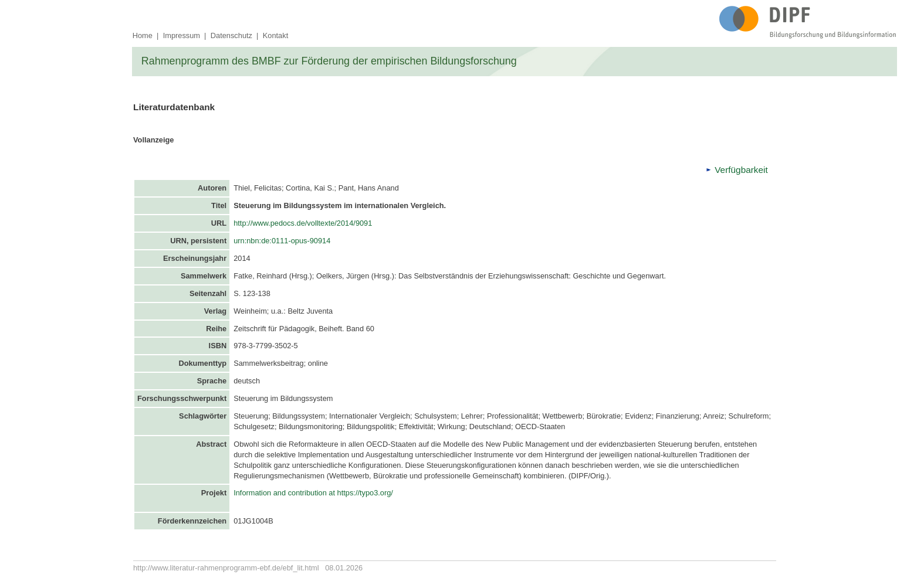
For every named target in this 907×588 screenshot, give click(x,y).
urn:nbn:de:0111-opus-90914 (283, 241)
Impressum (182, 35)
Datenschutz (231, 35)
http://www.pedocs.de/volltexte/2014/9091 (303, 223)
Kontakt (275, 35)
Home (143, 35)
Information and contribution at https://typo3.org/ (313, 493)
